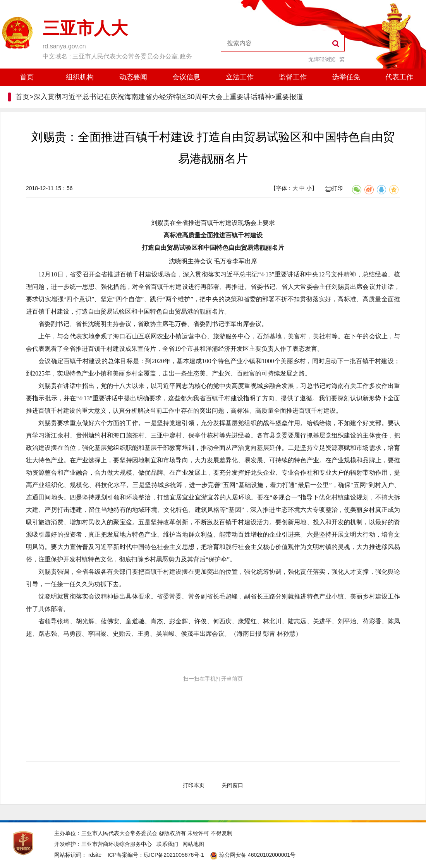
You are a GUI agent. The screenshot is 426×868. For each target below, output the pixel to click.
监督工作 (293, 77)
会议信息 (186, 77)
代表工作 (399, 77)
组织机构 (80, 77)
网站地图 (193, 844)
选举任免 (346, 77)
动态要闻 (133, 77)
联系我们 (167, 844)
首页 (27, 77)
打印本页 (194, 785)
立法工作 (240, 77)
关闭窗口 (232, 785)
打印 (334, 188)
